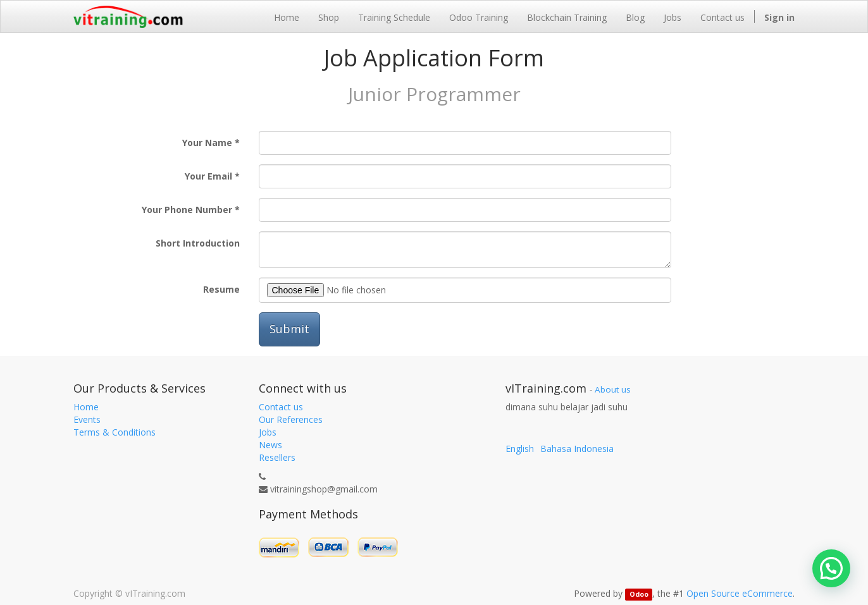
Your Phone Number (187, 210)
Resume (221, 289)
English (520, 449)
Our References (291, 419)
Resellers (277, 457)
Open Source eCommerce (740, 593)
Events (87, 419)
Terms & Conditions (115, 432)
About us (613, 389)
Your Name (207, 143)
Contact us (281, 407)
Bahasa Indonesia (577, 449)
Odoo (639, 594)
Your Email (208, 176)
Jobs (268, 432)
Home (86, 407)
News (270, 445)
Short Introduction (198, 243)
